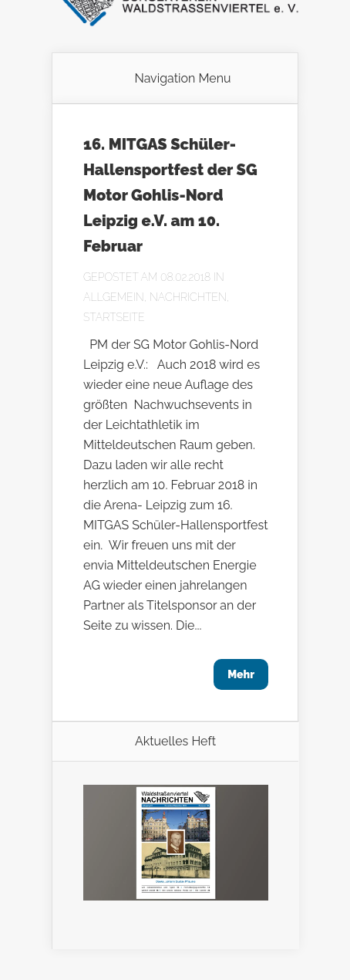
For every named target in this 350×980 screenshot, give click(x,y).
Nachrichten (188, 297)
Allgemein (114, 297)
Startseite (114, 317)
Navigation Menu (182, 79)
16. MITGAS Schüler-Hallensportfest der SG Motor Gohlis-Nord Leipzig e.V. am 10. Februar (170, 195)
